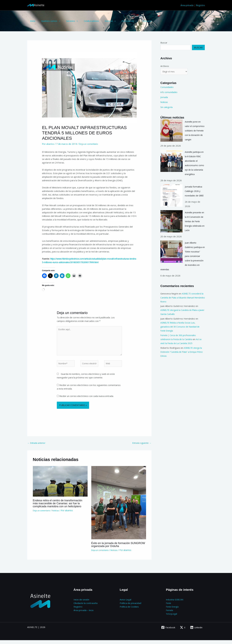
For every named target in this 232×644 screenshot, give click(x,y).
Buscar (164, 43)
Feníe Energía (173, 610)
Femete (170, 614)
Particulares (121, 21)
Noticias (104, 21)
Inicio (32, 21)
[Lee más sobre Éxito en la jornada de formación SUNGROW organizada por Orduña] (119, 506)
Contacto (137, 21)
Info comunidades (169, 93)
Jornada (164, 98)
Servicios (68, 21)
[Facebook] (168, 631)
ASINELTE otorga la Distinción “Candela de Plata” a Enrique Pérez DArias (182, 361)
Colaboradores (86, 21)
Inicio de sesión (81, 603)
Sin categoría (167, 108)
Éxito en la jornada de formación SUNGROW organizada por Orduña (115, 548)
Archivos (165, 66)
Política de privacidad (130, 607)
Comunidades (167, 88)
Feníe (169, 607)
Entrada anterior (37, 447)
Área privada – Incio (84, 614)
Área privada (187, 5)
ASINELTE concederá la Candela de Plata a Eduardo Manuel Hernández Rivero (182, 307)
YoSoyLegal (172, 618)
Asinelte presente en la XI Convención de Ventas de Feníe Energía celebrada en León (195, 231)
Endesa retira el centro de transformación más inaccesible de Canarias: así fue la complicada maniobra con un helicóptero (60, 507)
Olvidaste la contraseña (86, 607)
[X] (183, 631)
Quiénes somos (48, 21)
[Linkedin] (196, 631)
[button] (56, 21)
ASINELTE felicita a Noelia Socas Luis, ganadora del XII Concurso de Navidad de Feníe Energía (181, 336)
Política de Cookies (129, 610)
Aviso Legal (125, 603)
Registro (200, 5)
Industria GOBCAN (175, 603)
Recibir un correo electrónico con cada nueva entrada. (86, 399)
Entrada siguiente (141, 447)
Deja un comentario (90, 144)
